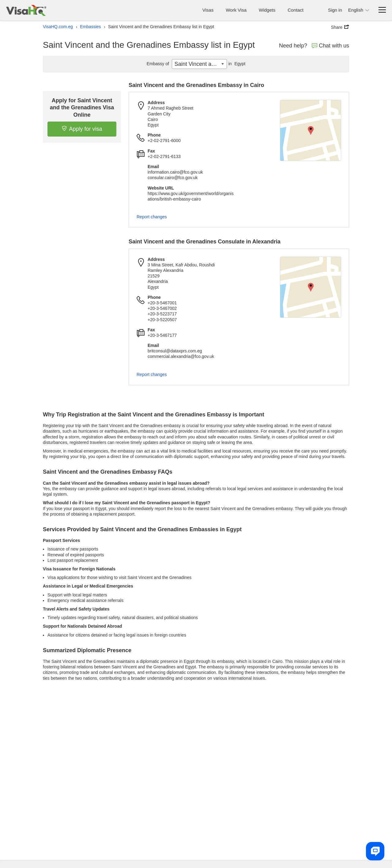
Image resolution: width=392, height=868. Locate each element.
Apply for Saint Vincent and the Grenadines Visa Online (82, 108)
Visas (208, 10)
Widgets (267, 10)
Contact (296, 10)
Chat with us (330, 46)
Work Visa (236, 10)
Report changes (152, 217)
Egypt (236, 64)
